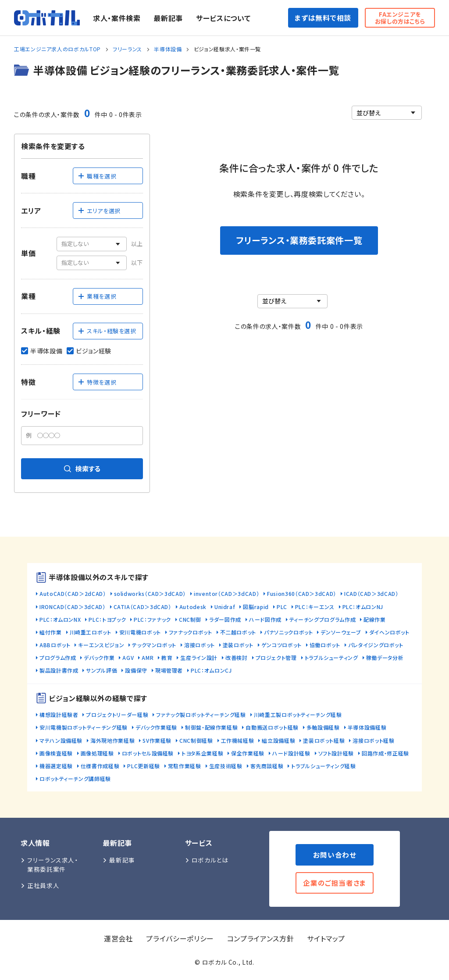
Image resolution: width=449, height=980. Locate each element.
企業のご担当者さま (335, 883)
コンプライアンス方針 (260, 938)
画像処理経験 (97, 753)
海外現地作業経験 (112, 740)
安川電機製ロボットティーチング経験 (84, 727)
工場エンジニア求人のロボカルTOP (57, 49)
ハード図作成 (265, 619)
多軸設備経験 (323, 727)
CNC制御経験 (196, 740)
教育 (167, 657)
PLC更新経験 (143, 766)
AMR (148, 657)
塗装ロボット (238, 645)
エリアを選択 (99, 211)
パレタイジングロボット (376, 645)
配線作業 (375, 619)
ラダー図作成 (225, 619)
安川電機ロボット (140, 632)
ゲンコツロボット (282, 645)
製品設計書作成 (59, 670)
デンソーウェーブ (341, 632)
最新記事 (168, 18)
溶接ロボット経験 (373, 740)
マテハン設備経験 (61, 740)
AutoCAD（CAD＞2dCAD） (73, 593)
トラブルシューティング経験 (323, 766)
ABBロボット (55, 645)
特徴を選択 (97, 382)
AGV (128, 657)
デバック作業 (99, 657)
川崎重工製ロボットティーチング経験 (298, 715)
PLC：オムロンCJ (211, 670)
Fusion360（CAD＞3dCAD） (302, 593)
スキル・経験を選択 (107, 331)
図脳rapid (256, 607)
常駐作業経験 (185, 766)
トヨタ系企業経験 (202, 753)
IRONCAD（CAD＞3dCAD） (73, 607)
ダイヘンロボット (389, 632)
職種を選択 (97, 176)
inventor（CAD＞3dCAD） (226, 593)
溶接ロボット (200, 645)
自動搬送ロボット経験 (272, 727)
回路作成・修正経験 (385, 753)
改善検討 (237, 657)
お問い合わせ (335, 855)
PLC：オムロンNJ (363, 607)
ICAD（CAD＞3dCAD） (371, 593)
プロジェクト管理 (276, 657)
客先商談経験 (267, 766)
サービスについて (223, 18)
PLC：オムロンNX (60, 619)
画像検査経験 (56, 753)
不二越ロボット (238, 632)
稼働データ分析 (385, 657)
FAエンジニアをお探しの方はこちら (400, 18)
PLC (282, 607)
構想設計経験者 (59, 715)
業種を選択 (97, 296)
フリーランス (127, 49)
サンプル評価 (102, 670)
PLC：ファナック (152, 619)
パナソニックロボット (288, 632)
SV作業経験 (157, 740)
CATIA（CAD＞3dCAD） (143, 607)
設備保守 (136, 670)
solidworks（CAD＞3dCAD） (150, 593)
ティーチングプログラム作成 (322, 619)
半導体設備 (168, 49)
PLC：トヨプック (107, 619)
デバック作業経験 (156, 727)
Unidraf (225, 607)
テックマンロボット (154, 645)
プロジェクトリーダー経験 (117, 715)
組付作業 (51, 632)
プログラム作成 (58, 657)
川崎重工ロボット (91, 632)
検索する (82, 469)
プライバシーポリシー (180, 938)
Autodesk (193, 607)
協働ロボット (325, 645)
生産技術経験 (226, 766)
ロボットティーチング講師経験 (75, 779)
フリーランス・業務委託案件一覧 (299, 240)
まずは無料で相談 (323, 18)
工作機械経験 (238, 740)
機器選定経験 (56, 766)
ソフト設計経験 (336, 753)
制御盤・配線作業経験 (211, 727)
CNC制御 (190, 619)
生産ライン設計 (199, 657)
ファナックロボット (191, 632)
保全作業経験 (248, 753)
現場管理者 (169, 670)
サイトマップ (326, 938)
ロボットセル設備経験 (148, 753)
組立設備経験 (278, 740)
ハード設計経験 (291, 753)
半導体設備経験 (367, 727)
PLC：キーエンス (315, 607)
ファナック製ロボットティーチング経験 (201, 715)
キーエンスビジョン (101, 645)
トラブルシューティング (331, 657)
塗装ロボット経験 (324, 740)
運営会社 (119, 938)
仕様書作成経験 (100, 766)
